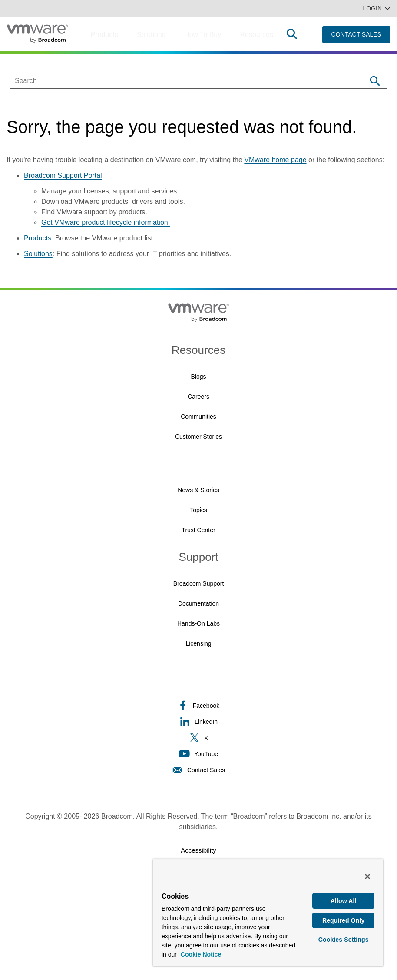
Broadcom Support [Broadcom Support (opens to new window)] (199, 583)
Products (104, 35)
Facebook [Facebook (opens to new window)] (198, 705)
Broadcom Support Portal (63, 175)
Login (377, 8)
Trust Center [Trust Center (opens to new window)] (198, 530)
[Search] (375, 81)
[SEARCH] (179, 81)
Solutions (151, 35)
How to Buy (203, 35)
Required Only (344, 921)
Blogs (198, 377)
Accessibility (198, 850)
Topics (198, 510)
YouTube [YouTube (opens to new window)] (198, 754)
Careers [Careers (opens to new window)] (198, 397)
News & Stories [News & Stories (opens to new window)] (198, 490)
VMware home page (275, 160)
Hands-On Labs (198, 623)
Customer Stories (198, 437)
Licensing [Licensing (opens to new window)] (198, 643)
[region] (268, 913)
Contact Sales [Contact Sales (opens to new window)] (198, 770)
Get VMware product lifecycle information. (106, 222)
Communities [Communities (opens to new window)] (198, 417)
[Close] (367, 877)
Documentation (198, 603)
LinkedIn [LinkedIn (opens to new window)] (198, 722)
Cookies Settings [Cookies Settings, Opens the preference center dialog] (344, 940)
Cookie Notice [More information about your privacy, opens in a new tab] (201, 954)
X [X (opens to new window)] (198, 738)
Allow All (344, 901)
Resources (256, 35)
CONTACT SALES (356, 34)
